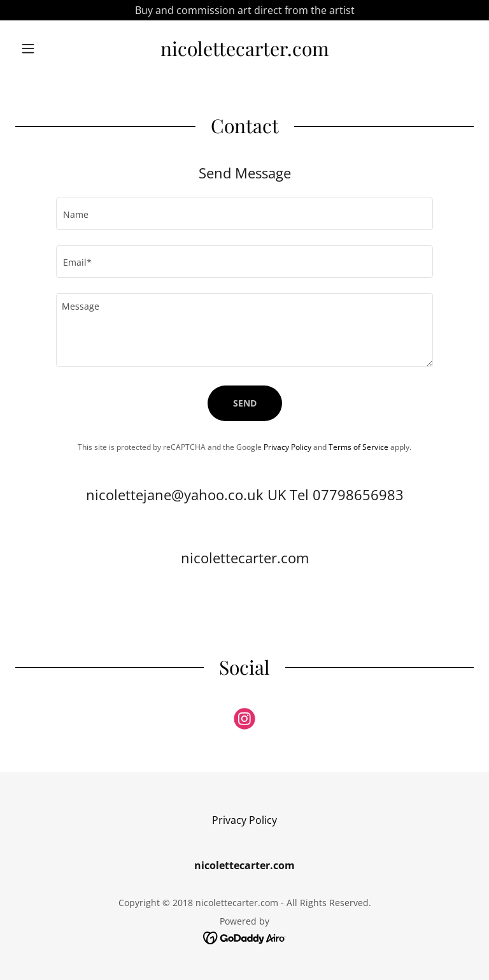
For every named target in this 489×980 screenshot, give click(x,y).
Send (245, 403)
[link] (244, 52)
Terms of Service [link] (358, 447)
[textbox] (244, 214)
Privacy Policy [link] (287, 447)
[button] (50, 48)
